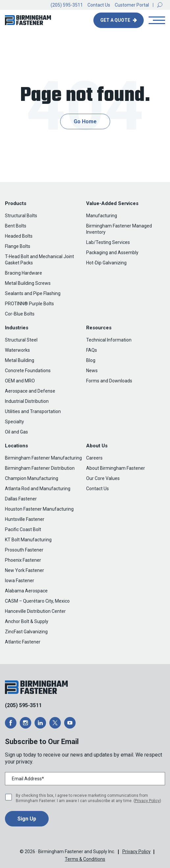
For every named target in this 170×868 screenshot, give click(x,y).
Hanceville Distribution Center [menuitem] (35, 611)
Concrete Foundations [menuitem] (28, 371)
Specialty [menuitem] (14, 422)
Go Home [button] (85, 121)
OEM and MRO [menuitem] (20, 381)
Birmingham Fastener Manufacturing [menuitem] (43, 458)
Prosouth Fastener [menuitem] (24, 550)
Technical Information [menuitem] (109, 340)
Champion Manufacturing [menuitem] (32, 478)
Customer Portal (132, 5)
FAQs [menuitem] (92, 350)
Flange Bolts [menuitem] (18, 246)
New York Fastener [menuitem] (24, 570)
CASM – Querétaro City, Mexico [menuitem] (37, 601)
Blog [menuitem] (91, 360)
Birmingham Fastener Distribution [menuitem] (40, 468)
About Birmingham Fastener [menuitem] (116, 468)
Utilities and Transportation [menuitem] (33, 411)
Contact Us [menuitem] (97, 489)
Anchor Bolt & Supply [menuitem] (27, 621)
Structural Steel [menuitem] (21, 340)
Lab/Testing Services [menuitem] (108, 242)
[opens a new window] (11, 723)
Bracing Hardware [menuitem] (24, 273)
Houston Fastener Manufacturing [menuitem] (39, 509)
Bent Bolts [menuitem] (16, 226)
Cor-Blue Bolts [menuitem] (20, 314)
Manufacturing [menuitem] (102, 216)
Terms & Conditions (85, 859)
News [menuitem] (92, 371)
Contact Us (99, 5)
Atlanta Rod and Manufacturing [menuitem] (38, 489)
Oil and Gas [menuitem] (16, 432)
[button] (160, 5)
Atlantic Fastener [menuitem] (23, 642)
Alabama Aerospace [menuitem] (26, 591)
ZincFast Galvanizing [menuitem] (26, 632)
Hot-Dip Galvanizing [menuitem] (106, 263)
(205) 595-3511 (67, 5)
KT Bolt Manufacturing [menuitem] (28, 540)
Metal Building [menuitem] (20, 360)
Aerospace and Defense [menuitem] (30, 391)
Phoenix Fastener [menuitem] (23, 560)
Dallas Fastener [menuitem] (21, 499)
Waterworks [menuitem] (17, 350)
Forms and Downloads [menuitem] (109, 381)
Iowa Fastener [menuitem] (20, 581)
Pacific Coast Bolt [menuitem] (23, 529)
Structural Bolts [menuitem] (21, 216)
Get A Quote (116, 20)
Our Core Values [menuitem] (103, 478)
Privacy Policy (147, 801)
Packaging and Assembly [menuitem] (112, 253)
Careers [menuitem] (94, 458)
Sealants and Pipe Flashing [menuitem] (33, 293)
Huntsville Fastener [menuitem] (25, 519)
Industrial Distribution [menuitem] (27, 401)
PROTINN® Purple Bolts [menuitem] (29, 304)
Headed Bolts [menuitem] (19, 236)
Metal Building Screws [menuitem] (28, 283)
